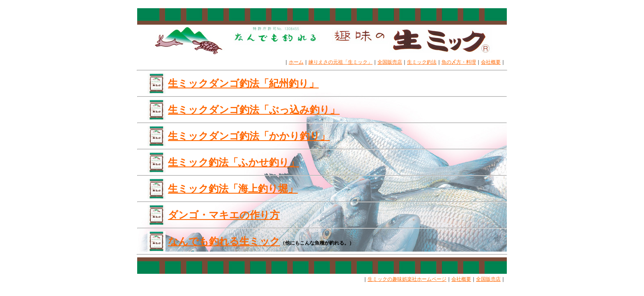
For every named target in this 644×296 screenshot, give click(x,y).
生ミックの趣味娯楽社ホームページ (407, 279)
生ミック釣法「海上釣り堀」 (233, 188)
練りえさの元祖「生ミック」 (340, 62)
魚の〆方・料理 (459, 62)
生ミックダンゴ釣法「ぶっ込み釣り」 (254, 110)
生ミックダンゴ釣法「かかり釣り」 (249, 136)
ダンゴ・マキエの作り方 (224, 215)
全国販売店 (390, 62)
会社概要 (491, 62)
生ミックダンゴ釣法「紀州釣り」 (243, 83)
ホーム (296, 62)
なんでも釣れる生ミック (224, 241)
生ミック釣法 (422, 62)
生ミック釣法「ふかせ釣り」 (233, 162)
